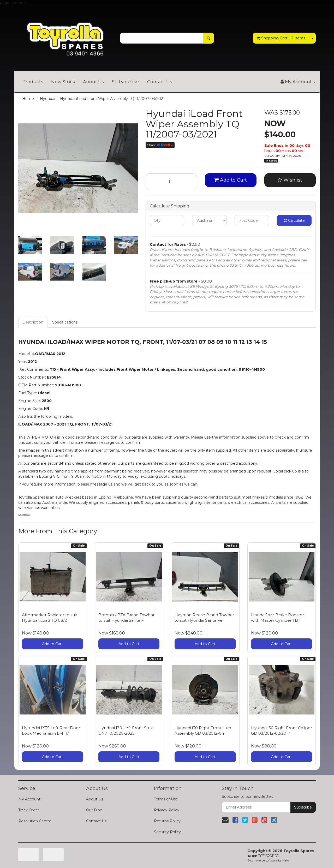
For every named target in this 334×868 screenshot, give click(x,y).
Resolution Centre (35, 821)
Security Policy (167, 832)
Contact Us (160, 82)
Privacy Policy (167, 810)
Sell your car (126, 82)
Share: (160, 145)
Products (33, 82)
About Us (94, 82)
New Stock (63, 82)
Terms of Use (166, 799)
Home (28, 99)
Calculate (294, 220)
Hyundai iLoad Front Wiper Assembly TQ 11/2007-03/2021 (112, 99)
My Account (29, 799)
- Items (281, 38)
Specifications (65, 322)
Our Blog (94, 810)
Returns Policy (167, 821)
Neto (286, 860)
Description (33, 322)
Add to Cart (231, 180)
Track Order (29, 810)
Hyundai (47, 99)
